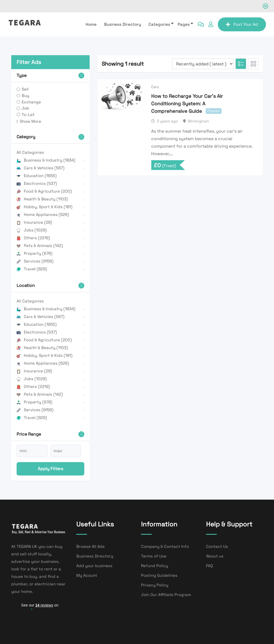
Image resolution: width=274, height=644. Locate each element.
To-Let (28, 115)
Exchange (31, 102)
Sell (25, 89)
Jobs (32, 230)
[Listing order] (203, 64)
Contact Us (217, 546)
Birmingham (198, 121)
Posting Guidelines (159, 575)
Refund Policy (155, 566)
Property (35, 253)
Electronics (37, 183)
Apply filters (50, 469)
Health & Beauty (42, 199)
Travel (32, 269)
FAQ (210, 566)
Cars (155, 87)
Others (33, 238)
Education (37, 176)
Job (25, 108)
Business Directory (123, 24)
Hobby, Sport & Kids (45, 207)
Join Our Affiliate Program (166, 595)
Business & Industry (46, 160)
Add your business (94, 566)
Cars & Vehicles (41, 168)
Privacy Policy (155, 585)
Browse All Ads (90, 546)
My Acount (87, 575)
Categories (159, 24)
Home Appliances (43, 214)
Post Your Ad (242, 24)
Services (35, 261)
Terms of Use (154, 556)
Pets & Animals (40, 246)
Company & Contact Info (165, 546)
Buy (25, 96)
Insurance (34, 222)
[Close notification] (265, 6)
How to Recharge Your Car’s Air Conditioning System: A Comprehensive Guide (187, 104)
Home (91, 24)
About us (215, 556)
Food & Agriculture (44, 191)
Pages (184, 24)
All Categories (30, 152)
